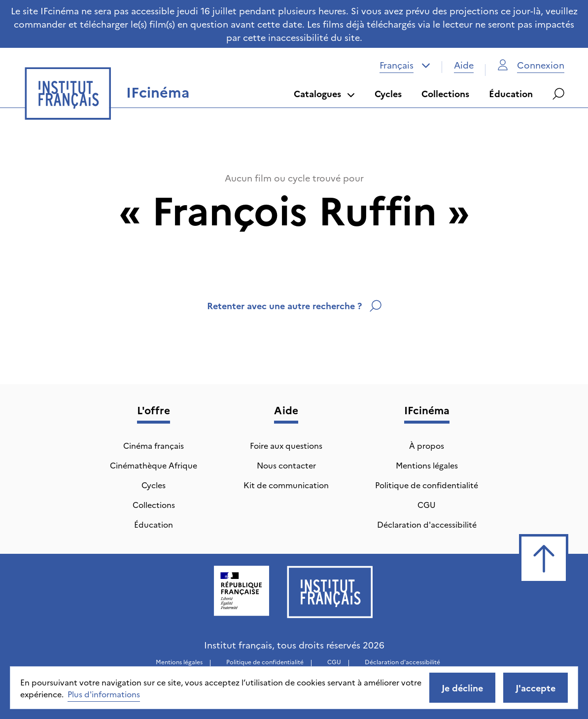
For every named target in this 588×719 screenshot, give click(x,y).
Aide (464, 65)
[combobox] (405, 65)
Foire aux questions (286, 445)
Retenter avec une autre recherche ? (294, 306)
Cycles (388, 93)
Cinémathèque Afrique (154, 465)
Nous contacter (286, 465)
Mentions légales (427, 465)
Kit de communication (286, 485)
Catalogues (324, 93)
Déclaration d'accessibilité (427, 524)
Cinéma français (154, 445)
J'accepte (536, 688)
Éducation (511, 93)
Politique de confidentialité (427, 485)
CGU (427, 504)
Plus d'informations (104, 694)
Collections (445, 93)
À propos (427, 445)
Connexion (531, 65)
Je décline (462, 688)
